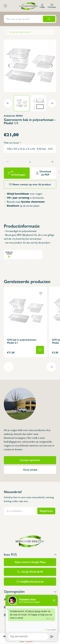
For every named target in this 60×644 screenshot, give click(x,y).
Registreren (46, 511)
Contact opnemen (30, 460)
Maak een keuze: (12, 143)
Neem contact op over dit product (32, 184)
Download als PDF (45, 173)
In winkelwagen (18, 173)
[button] (9, 66)
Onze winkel (30, 470)
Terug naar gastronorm (20, 32)
